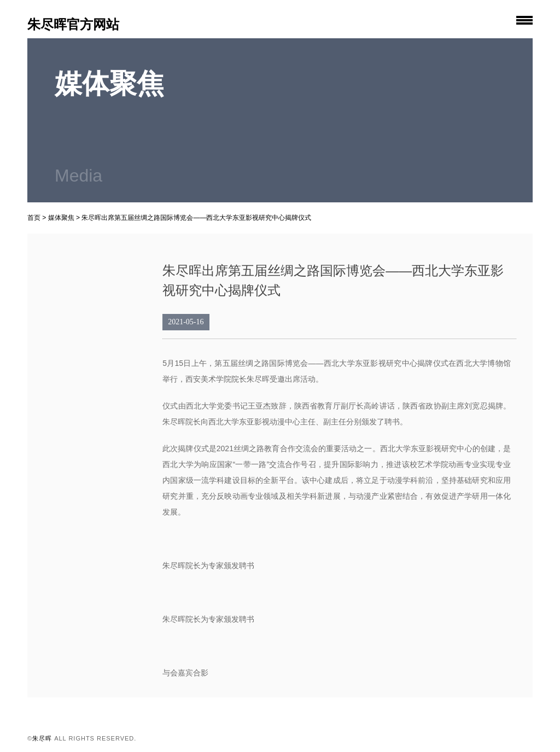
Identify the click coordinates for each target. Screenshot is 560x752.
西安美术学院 (208, 379)
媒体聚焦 (61, 218)
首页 (34, 218)
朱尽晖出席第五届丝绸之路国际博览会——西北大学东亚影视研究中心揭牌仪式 (196, 218)
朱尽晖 (258, 379)
